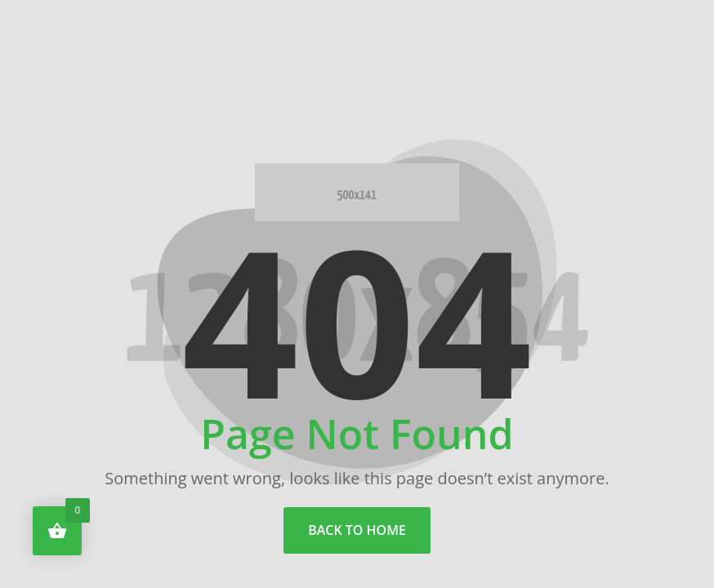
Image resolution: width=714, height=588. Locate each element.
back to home (357, 530)
